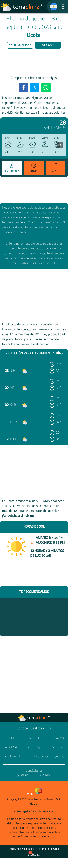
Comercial (25, 775)
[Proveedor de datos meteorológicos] (34, 854)
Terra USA (10, 747)
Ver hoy (48, 45)
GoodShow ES (13, 756)
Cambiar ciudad (20, 45)
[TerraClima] (54, 7)
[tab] (12, 168)
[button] (63, 6)
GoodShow (57, 747)
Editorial (44, 775)
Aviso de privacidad (42, 811)
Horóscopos (41, 756)
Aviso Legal (21, 811)
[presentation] (60, 145)
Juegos (60, 756)
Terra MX (58, 738)
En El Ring (33, 747)
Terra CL (9, 738)
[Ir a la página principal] (22, 7)
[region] (34, 63)
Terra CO (33, 738)
